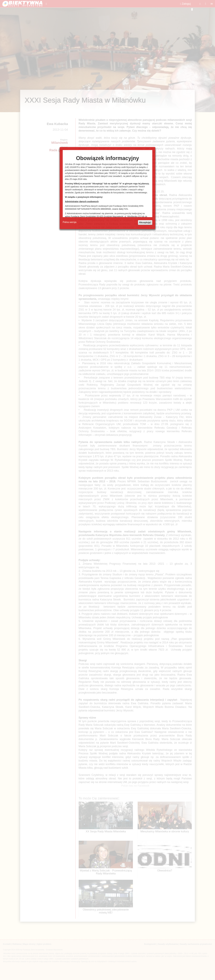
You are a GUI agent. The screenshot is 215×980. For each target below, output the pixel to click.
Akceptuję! (145, 222)
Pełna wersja (70, 222)
